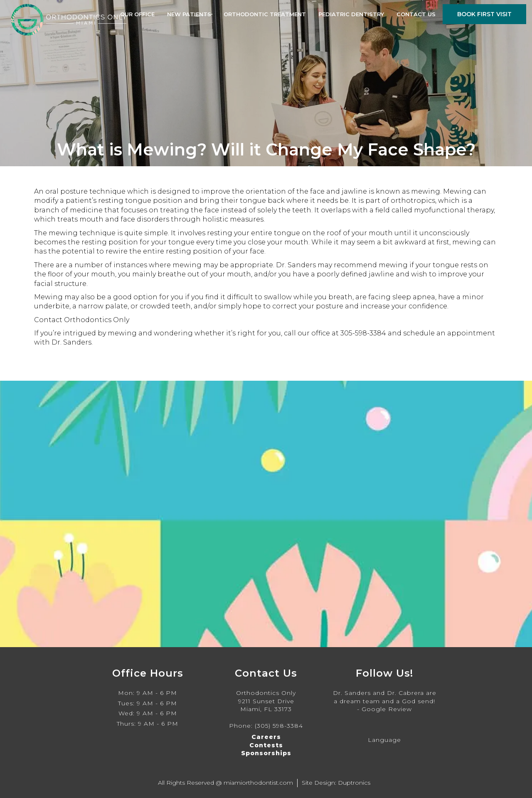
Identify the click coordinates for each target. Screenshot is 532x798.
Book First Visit (484, 14)
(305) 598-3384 (279, 726)
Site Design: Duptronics (336, 783)
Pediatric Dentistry (351, 14)
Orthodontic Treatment (265, 14)
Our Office (137, 14)
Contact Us (416, 14)
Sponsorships (266, 753)
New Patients (189, 14)
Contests (266, 745)
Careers (266, 737)
